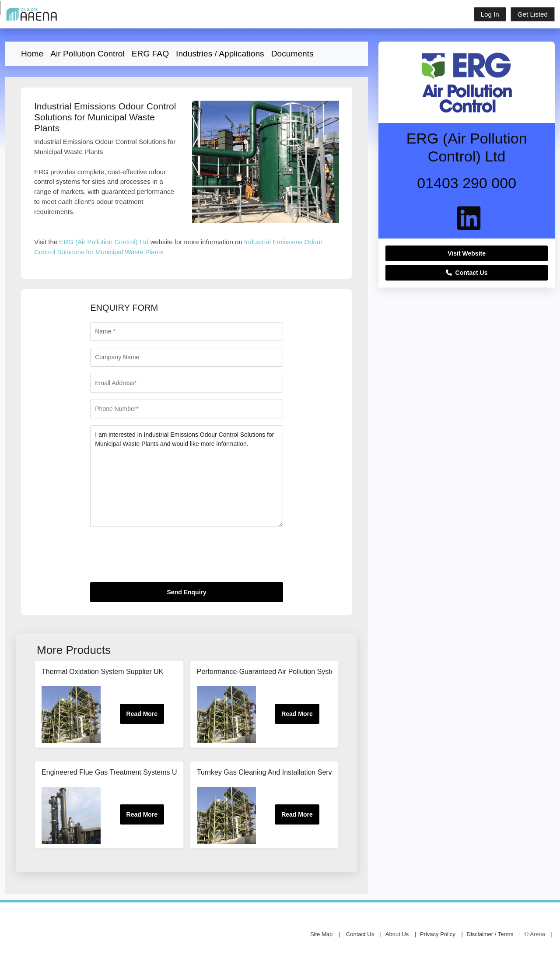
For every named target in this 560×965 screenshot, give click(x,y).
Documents (292, 54)
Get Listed (533, 14)
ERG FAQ (150, 54)
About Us (397, 934)
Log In (490, 14)
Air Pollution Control (87, 54)
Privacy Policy (438, 934)
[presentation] (157, 558)
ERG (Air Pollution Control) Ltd (104, 242)
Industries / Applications (220, 54)
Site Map (321, 934)
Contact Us (467, 273)
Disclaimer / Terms (490, 934)
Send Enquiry (187, 592)
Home (32, 54)
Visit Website (467, 253)
